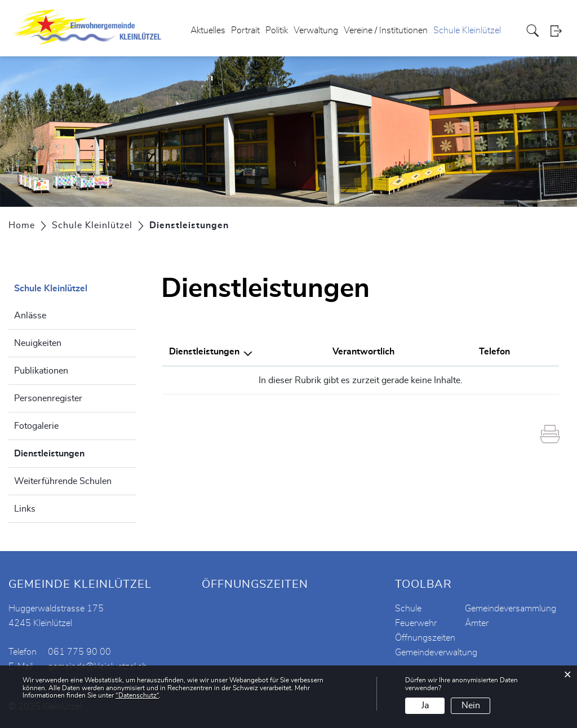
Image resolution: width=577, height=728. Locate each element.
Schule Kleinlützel (467, 30)
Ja (425, 705)
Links (25, 509)
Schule (408, 609)
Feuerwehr (416, 623)
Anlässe (30, 316)
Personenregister (48, 398)
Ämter (477, 623)
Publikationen (41, 371)
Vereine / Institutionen (386, 30)
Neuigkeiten (38, 343)
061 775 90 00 (79, 652)
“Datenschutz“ (137, 695)
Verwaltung (316, 30)
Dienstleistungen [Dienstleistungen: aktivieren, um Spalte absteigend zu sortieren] (204, 352)
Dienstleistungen (75, 452)
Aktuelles (208, 30)
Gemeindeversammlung (511, 609)
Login (560, 31)
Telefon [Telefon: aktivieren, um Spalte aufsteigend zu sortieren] (494, 352)
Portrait (245, 30)
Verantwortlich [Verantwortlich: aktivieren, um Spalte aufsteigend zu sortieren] (363, 352)
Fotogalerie (36, 426)
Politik (277, 30)
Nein (471, 705)
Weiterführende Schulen (63, 481)
